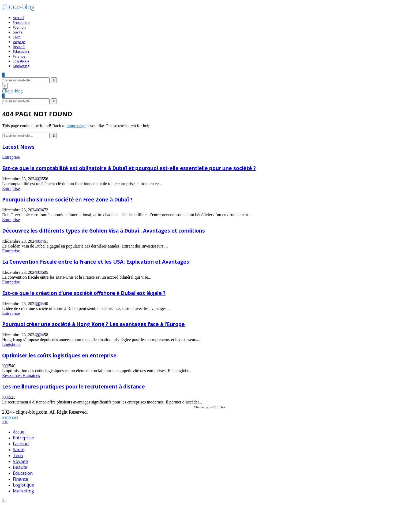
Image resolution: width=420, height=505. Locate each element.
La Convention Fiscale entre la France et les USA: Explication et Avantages (96, 262)
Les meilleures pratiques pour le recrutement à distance (74, 386)
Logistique (21, 61)
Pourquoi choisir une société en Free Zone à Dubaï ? (67, 199)
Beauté (19, 47)
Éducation (21, 51)
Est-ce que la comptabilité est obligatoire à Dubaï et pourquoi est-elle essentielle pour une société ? (129, 168)
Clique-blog (18, 7)
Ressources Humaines (21, 375)
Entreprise (21, 23)
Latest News (18, 147)
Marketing (21, 66)
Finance (19, 56)
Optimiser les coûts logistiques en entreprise (59, 355)
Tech (17, 37)
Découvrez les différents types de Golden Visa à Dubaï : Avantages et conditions (104, 231)
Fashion (19, 27)
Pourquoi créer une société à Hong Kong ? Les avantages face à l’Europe (93, 324)
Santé (18, 32)
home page (76, 126)
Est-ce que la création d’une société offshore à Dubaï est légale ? (84, 293)
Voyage (19, 42)
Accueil (18, 18)
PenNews (10, 417)
